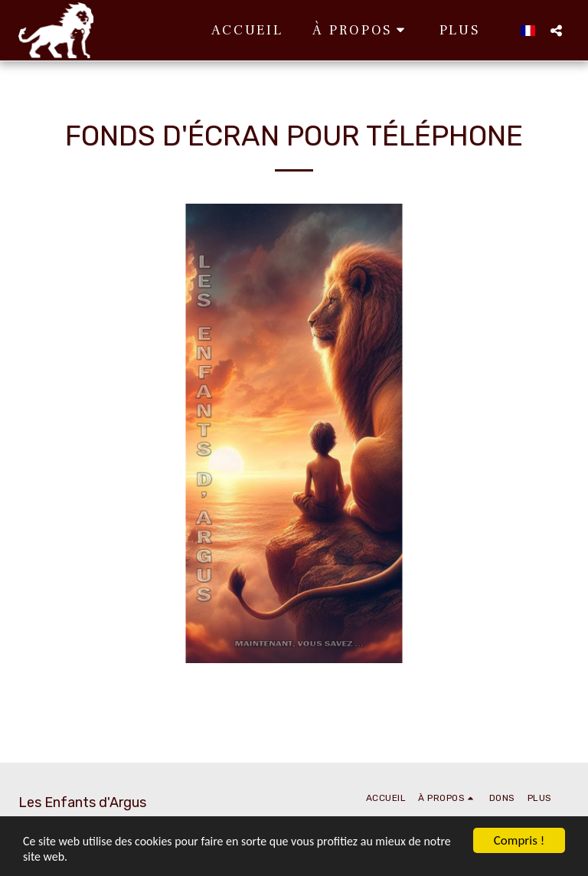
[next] (558, 433)
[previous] (30, 433)
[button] (286, 30)
